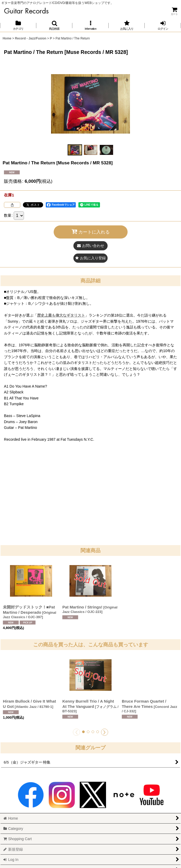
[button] (54, 25)
